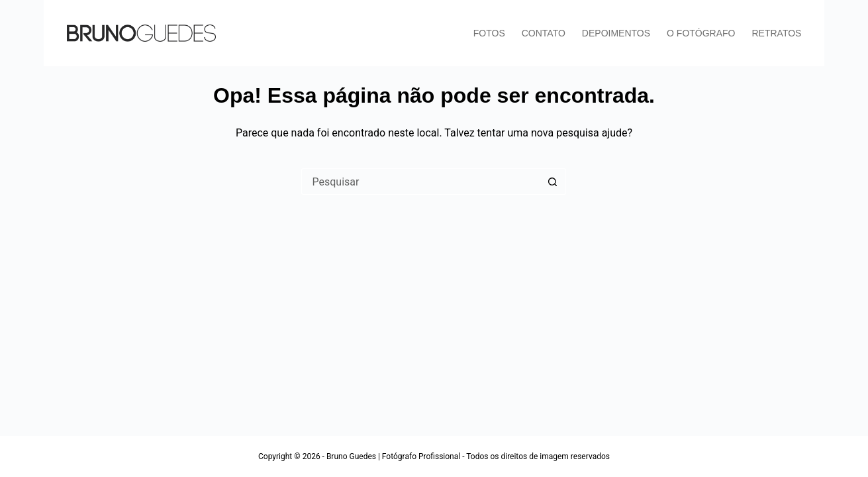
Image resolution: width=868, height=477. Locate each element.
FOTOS (489, 33)
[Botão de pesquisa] (553, 182)
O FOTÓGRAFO (701, 33)
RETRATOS (777, 33)
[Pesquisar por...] (420, 182)
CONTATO (544, 33)
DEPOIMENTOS (616, 33)
